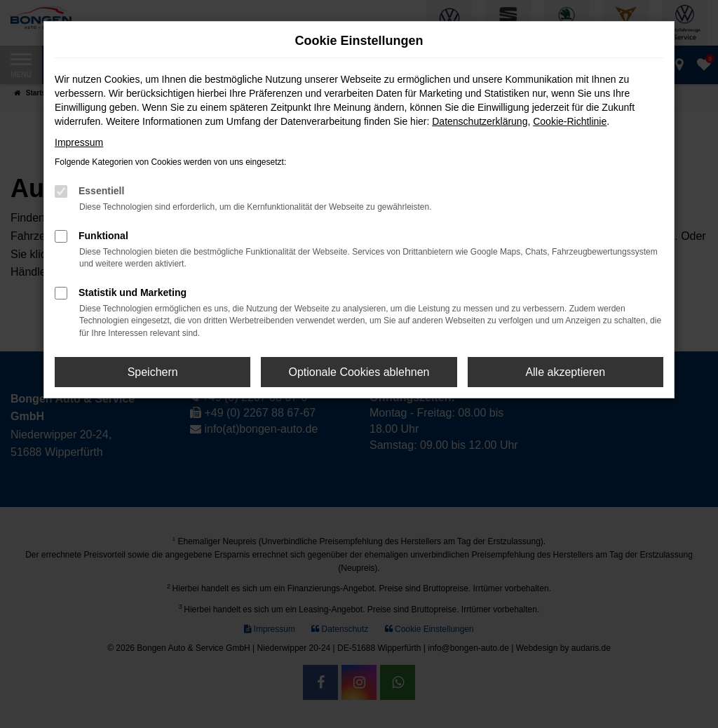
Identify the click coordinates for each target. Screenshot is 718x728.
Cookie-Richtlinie (570, 121)
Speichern (153, 372)
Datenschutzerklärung (480, 121)
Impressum (79, 142)
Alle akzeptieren (565, 372)
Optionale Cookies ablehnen (359, 372)
